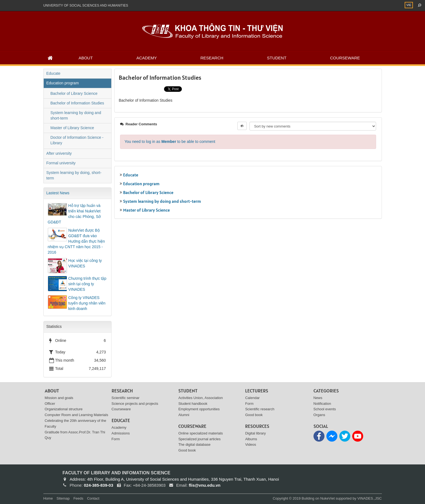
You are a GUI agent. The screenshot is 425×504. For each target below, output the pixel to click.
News (318, 398)
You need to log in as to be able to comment (170, 142)
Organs (319, 415)
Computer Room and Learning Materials (77, 415)
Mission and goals (59, 398)
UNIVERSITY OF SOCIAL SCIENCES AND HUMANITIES (86, 5)
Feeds (78, 498)
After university (59, 153)
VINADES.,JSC (370, 498)
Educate (131, 175)
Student (277, 58)
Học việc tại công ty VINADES (85, 263)
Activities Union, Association (201, 398)
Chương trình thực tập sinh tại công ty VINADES (88, 284)
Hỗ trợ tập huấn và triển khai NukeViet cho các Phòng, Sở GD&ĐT (74, 214)
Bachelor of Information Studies (77, 103)
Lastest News (58, 193)
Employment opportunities (199, 409)
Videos (251, 445)
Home (48, 498)
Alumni (184, 415)
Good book (187, 450)
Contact (93, 498)
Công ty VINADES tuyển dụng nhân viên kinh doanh (87, 303)
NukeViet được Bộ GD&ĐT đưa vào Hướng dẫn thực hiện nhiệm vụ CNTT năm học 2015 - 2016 (76, 241)
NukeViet (328, 498)
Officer (50, 404)
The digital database (194, 445)
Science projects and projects (135, 404)
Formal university (61, 163)
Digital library (255, 433)
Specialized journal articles (199, 439)
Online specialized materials (201, 433)
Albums (251, 439)
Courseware (345, 58)
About (86, 58)
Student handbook (193, 404)
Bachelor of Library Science (148, 192)
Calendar (252, 398)
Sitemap (63, 498)
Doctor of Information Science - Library (77, 140)
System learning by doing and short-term (162, 201)
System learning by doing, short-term (74, 175)
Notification (322, 404)
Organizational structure (64, 409)
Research (212, 58)
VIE (409, 5)
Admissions (121, 433)
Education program (141, 184)
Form (116, 439)
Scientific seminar (126, 398)
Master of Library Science (146, 210)
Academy (146, 58)
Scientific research (260, 409)
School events (325, 409)
